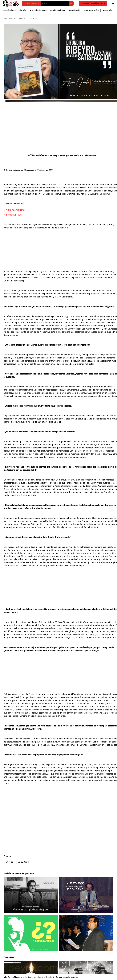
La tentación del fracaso (38, 10)
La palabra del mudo (58, 10)
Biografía (23, 10)
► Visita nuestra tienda (15, 210)
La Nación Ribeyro (9, 10)
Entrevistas (22, 862)
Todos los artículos (31, 3)
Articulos (9, 862)
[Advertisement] (39, 247)
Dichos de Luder (74, 10)
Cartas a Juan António (92, 10)
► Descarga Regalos (13, 215)
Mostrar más (107, 10)
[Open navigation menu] (113, 3)
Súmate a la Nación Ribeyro (93, 3)
